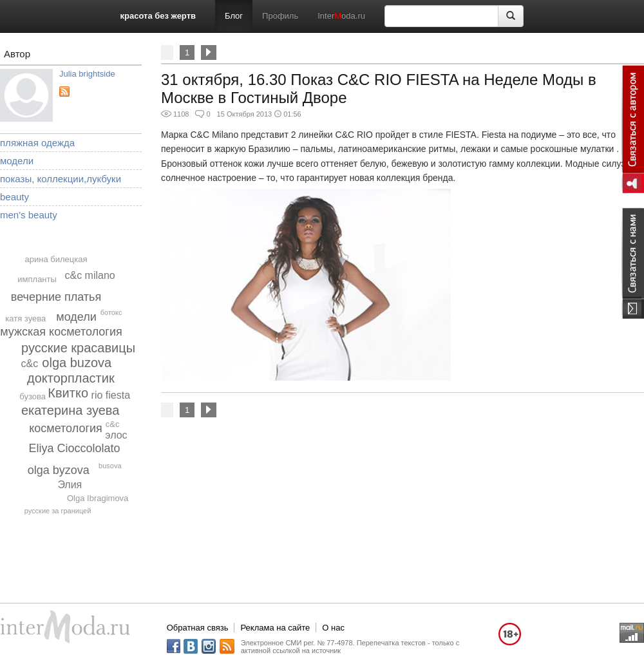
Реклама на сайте (275, 628)
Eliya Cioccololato (74, 448)
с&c (30, 364)
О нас (333, 628)
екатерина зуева (70, 410)
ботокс (111, 312)
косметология (66, 428)
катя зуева (25, 318)
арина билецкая (56, 259)
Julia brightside (87, 74)
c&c (113, 424)
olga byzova (59, 470)
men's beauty (29, 215)
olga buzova (77, 363)
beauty (14, 197)
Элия (70, 485)
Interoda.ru (341, 16)
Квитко (68, 393)
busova (110, 466)
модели (17, 161)
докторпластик (71, 378)
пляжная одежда (37, 143)
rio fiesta (111, 395)
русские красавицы (78, 348)
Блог (234, 16)
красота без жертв (158, 16)
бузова (33, 396)
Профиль (280, 16)
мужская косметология (61, 332)
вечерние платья (56, 297)
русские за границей (58, 511)
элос (116, 435)
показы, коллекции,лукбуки (61, 179)
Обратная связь (198, 628)
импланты (37, 279)
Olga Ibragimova (98, 498)
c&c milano (90, 275)
